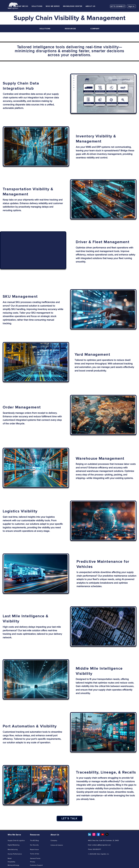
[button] (22, 6)
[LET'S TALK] (69, 819)
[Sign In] (131, 6)
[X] (107, 834)
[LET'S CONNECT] (118, 6)
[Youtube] (103, 834)
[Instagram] (94, 834)
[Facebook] (98, 834)
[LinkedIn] (90, 834)
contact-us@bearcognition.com (101, 845)
